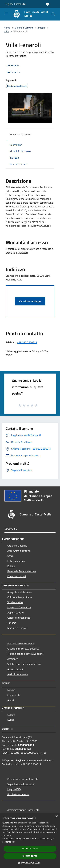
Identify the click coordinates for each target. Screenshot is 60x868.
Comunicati (14, 695)
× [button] (56, 817)
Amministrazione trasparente (23, 810)
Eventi (11, 720)
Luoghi (42, 28)
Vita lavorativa (15, 602)
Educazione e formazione (21, 643)
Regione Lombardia (15, 4)
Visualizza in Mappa (30, 301)
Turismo (12, 623)
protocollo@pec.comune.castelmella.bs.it (30, 760)
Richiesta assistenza (18, 794)
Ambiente (13, 659)
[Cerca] (53, 14)
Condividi (13, 66)
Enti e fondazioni (16, 561)
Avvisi (11, 700)
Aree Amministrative (19, 551)
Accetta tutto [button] (30, 849)
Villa (6, 31)
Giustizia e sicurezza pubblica (23, 649)
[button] (30, 863)
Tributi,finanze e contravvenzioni (25, 654)
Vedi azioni (14, 72)
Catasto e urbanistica (19, 618)
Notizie (11, 690)
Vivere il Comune (24, 28)
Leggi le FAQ (14, 789)
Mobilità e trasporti (18, 628)
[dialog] (30, 841)
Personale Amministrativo (22, 571)
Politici (11, 566)
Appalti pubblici (16, 613)
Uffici (10, 556)
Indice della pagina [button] (20, 134)
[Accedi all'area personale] (48, 4)
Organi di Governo (17, 546)
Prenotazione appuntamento (23, 779)
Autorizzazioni (15, 669)
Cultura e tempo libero (20, 597)
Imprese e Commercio (19, 607)
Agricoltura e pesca (18, 674)
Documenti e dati (17, 576)
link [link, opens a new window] (13, 842)
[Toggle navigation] (6, 14)
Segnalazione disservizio (21, 784)
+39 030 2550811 (27, 342)
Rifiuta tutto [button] (30, 856)
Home (7, 28)
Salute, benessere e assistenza (24, 664)
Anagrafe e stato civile (20, 592)
